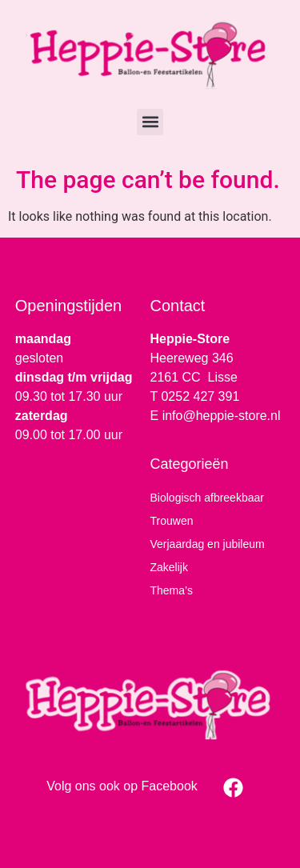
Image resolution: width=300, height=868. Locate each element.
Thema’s (172, 590)
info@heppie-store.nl (222, 416)
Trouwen (172, 521)
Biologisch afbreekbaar (207, 498)
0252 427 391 (200, 396)
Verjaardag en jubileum (208, 544)
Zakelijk (169, 567)
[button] (150, 122)
